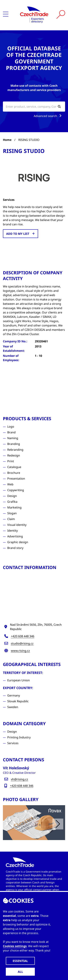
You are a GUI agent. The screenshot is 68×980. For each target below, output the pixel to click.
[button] (58, 824)
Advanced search (48, 116)
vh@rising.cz (19, 779)
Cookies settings (15, 946)
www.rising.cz (20, 651)
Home (7, 140)
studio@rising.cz (22, 643)
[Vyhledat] (61, 14)
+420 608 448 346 (23, 636)
